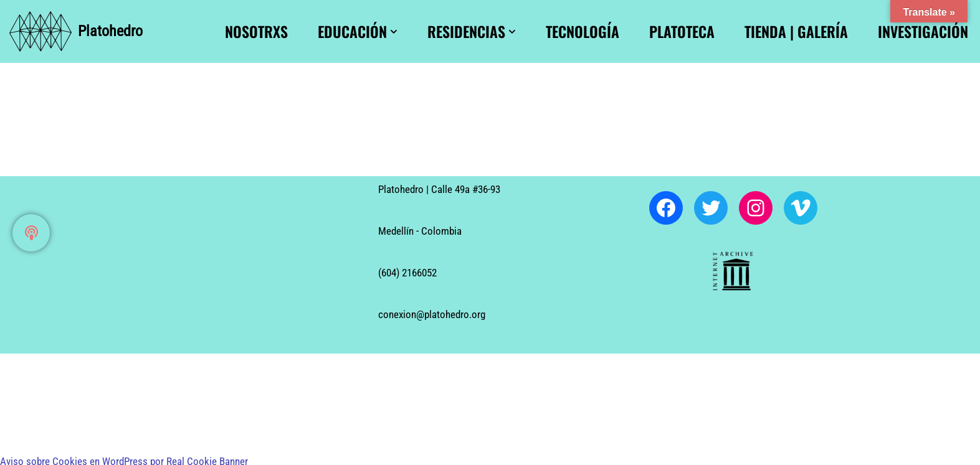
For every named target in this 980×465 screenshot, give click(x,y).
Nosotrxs (256, 31)
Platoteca (682, 31)
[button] (394, 32)
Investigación (923, 31)
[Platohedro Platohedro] (76, 31)
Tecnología (583, 31)
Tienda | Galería (796, 31)
